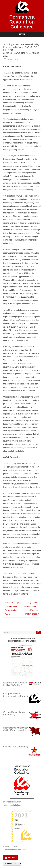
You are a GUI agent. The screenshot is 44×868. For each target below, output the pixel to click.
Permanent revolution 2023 (15, 850)
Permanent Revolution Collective (22, 22)
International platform (12, 805)
